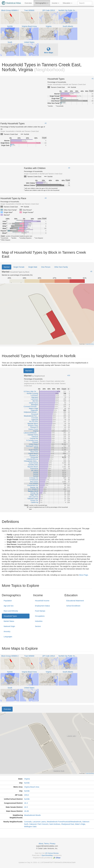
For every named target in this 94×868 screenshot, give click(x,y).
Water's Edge (80, 824)
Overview (28, 3)
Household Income (42, 601)
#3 (69, 168)
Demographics (42, 3)
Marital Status (9, 621)
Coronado (28, 822)
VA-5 (26, 807)
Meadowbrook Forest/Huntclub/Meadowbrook (64, 822)
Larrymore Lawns (39, 822)
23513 (26, 795)
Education (67, 3)
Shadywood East (68, 824)
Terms (46, 844)
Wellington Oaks (30, 827)
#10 (69, 375)
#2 (46, 123)
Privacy (53, 844)
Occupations (40, 616)
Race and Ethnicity (11, 611)
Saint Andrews (55, 824)
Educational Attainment (75, 601)
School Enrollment (73, 606)
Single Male (33, 267)
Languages (8, 637)
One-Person (46, 267)
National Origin (9, 626)
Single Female (19, 267)
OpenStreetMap (47, 855)
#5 (91, 272)
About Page (83, 575)
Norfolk (27, 783)
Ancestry (7, 631)
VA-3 (26, 803)
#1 (93, 79)
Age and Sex (9, 606)
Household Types (10, 616)
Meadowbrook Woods (32, 815)
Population (8, 601)
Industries (39, 621)
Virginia (27, 779)
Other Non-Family (61, 267)
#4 (46, 198)
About (41, 844)
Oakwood (33, 824)
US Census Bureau (52, 853)
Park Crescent (43, 824)
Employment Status (42, 606)
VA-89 (26, 811)
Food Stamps (40, 611)
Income (56, 3)
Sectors (38, 626)
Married (7, 267)
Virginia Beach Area (32, 787)
